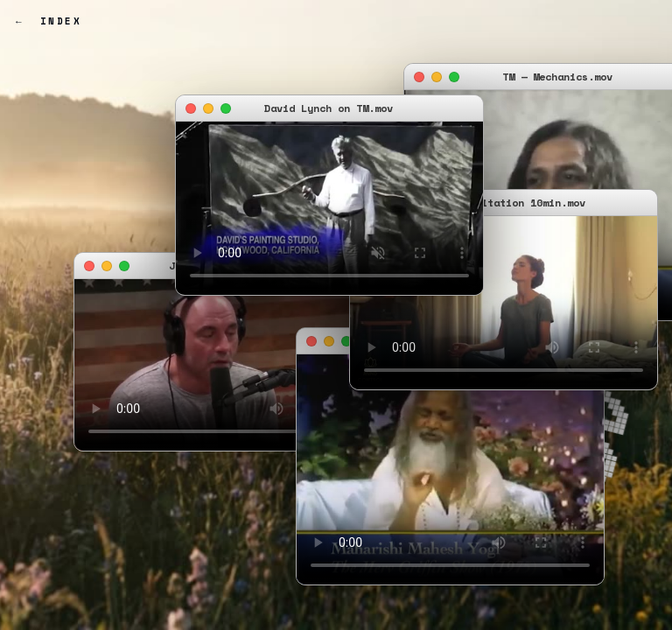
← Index (49, 21)
